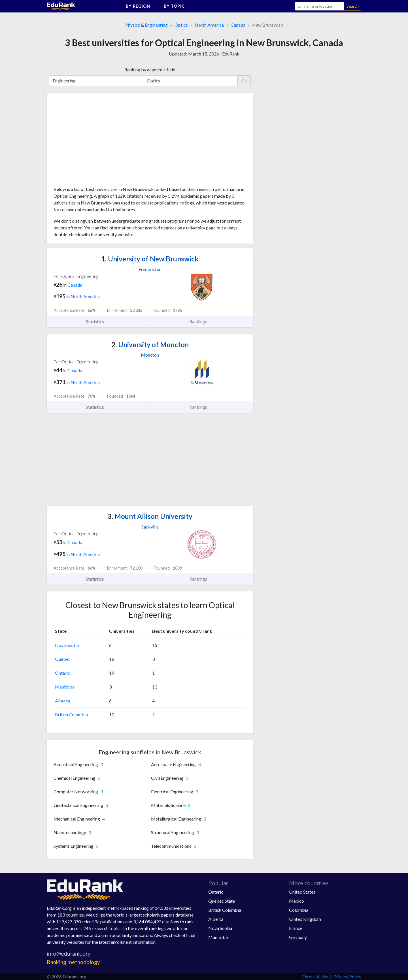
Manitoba (65, 687)
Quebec (63, 659)
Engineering (156, 25)
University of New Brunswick (150, 259)
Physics (133, 25)
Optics (181, 25)
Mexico (297, 901)
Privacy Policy (347, 976)
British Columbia (71, 714)
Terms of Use (315, 976)
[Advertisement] (96, 142)
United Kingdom (305, 919)
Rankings (201, 321)
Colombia (299, 910)
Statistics (98, 321)
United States (302, 892)
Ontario (63, 673)
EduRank (231, 54)
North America (209, 25)
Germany (298, 937)
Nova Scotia (67, 645)
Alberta (62, 701)
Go (244, 81)
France (296, 928)
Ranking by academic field (150, 70)
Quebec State (222, 901)
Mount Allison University (150, 516)
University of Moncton (150, 345)
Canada (238, 25)
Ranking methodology (73, 962)
